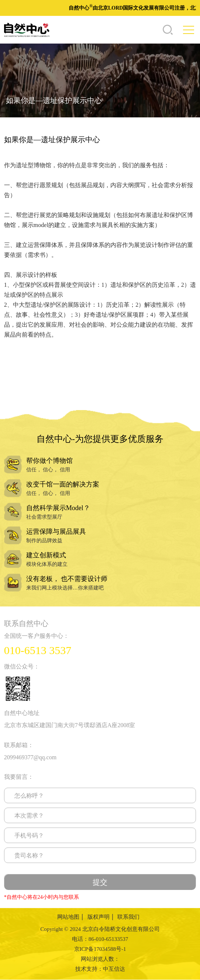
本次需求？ (29, 816)
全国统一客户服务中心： (37, 636)
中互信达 (114, 969)
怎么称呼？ (29, 796)
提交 (100, 882)
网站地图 (68, 917)
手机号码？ (29, 835)
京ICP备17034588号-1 (100, 949)
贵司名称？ (29, 855)
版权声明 (99, 917)
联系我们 (128, 917)
